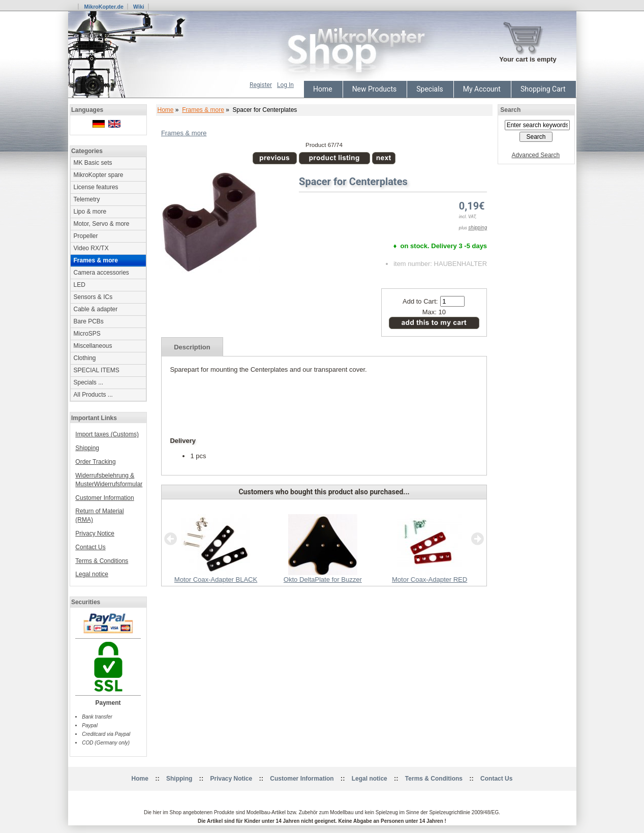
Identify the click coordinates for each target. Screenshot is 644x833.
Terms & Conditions (102, 561)
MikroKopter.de (104, 7)
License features (96, 187)
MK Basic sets (93, 163)
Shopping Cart (543, 89)
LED (80, 285)
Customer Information (104, 498)
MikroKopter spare (99, 175)
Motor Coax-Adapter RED (430, 579)
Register (261, 85)
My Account (482, 89)
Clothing (85, 358)
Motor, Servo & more (102, 224)
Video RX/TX (91, 248)
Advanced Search (536, 155)
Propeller (86, 236)
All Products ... (93, 395)
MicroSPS (87, 334)
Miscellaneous (93, 346)
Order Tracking (95, 462)
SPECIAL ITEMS (97, 370)
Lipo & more (90, 212)
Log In (285, 85)
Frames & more (203, 110)
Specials (430, 89)
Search (510, 110)
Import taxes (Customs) (107, 434)
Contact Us (90, 547)
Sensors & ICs (93, 297)
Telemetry (87, 199)
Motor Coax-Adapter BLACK (215, 579)
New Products (375, 89)
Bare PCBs (89, 321)
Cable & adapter (96, 309)
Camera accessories (101, 273)
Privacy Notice (95, 533)
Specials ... (89, 382)
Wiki (139, 7)
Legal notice (92, 574)
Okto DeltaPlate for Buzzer (322, 579)
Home (323, 89)
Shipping (87, 448)
